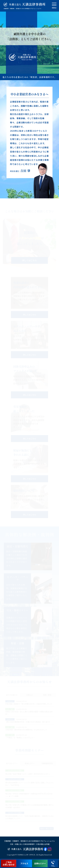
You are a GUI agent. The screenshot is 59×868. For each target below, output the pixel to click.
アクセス (24, 863)
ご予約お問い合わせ (9, 863)
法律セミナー (40, 863)
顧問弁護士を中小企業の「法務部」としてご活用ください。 (29, 36)
